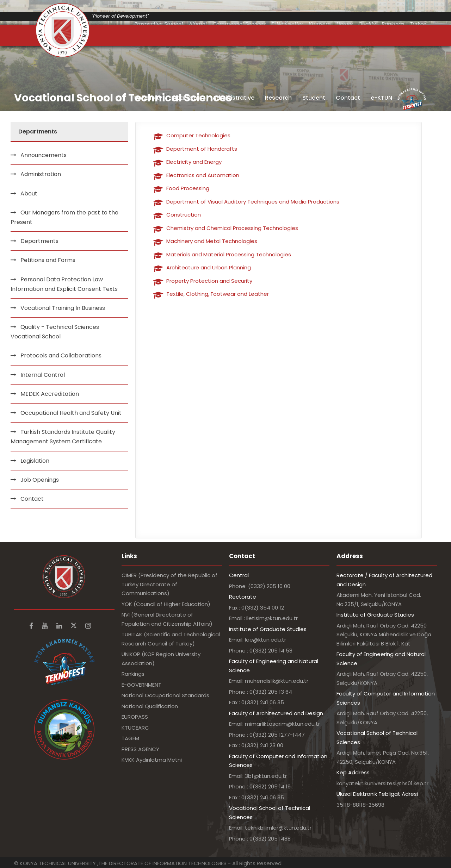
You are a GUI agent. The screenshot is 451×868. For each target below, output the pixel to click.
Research (278, 98)
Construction (184, 215)
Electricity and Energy (194, 162)
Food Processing (188, 188)
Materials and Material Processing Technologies (229, 254)
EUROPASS (135, 717)
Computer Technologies (198, 135)
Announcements (44, 155)
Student (314, 98)
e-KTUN (381, 98)
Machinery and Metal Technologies (212, 241)
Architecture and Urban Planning (209, 267)
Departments (39, 241)
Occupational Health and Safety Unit (71, 413)
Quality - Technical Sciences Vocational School (55, 332)
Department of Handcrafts (202, 149)
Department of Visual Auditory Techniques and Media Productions (253, 202)
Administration (41, 174)
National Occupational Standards (165, 695)
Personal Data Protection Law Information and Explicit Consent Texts (64, 284)
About (29, 193)
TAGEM (130, 738)
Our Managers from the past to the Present (64, 217)
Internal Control (43, 375)
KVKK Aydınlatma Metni (152, 760)
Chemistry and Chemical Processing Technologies (232, 228)
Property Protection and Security (209, 281)
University (148, 98)
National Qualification (150, 706)
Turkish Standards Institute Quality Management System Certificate (63, 437)
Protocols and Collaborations (61, 355)
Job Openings (40, 480)
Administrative (233, 98)
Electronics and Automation (203, 175)
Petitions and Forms (48, 260)
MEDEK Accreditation (50, 394)
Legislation (35, 461)
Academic (187, 98)
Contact (348, 98)
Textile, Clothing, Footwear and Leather (218, 294)
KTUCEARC (135, 728)
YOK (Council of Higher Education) (166, 604)
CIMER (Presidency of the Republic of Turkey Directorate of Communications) (169, 584)
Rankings (133, 674)
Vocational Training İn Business (63, 308)
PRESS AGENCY (140, 749)
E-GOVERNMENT (141, 685)
